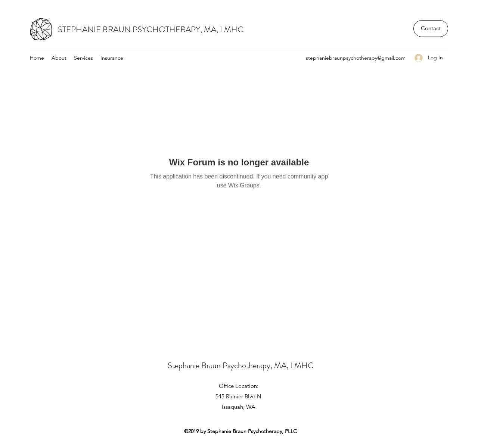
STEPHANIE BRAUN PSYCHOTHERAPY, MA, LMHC (151, 29)
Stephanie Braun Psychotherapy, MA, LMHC (241, 365)
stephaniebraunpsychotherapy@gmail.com (356, 58)
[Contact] (431, 29)
